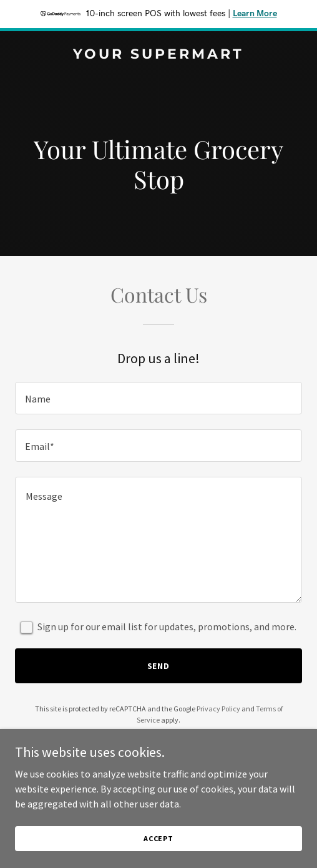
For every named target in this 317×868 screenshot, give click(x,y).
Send (159, 666)
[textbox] (158, 398)
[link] (158, 55)
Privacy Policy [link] (218, 709)
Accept (158, 838)
